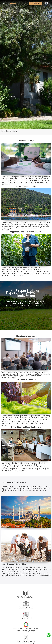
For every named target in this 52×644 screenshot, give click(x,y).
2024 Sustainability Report (26, 597)
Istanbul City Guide (26, 618)
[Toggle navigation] (50, 3)
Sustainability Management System (26, 629)
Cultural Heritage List (26, 608)
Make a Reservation (36, 3)
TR (47, 3)
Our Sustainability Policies (26, 631)
